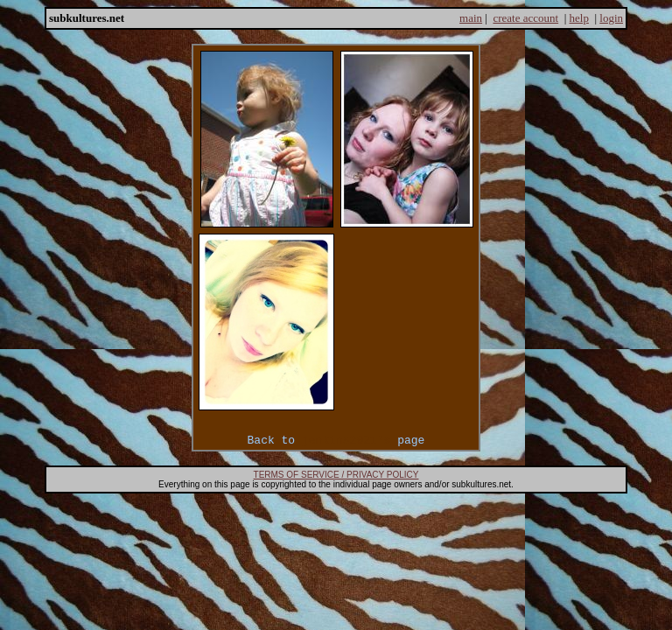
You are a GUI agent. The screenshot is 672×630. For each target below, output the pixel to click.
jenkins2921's (346, 441)
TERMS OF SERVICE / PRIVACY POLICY (336, 475)
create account (525, 18)
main (471, 18)
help (579, 18)
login (611, 18)
